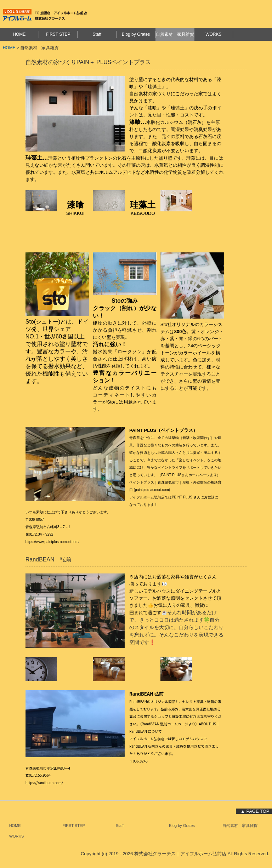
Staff (97, 34)
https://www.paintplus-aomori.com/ (52, 542)
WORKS (213, 34)
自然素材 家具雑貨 (175, 34)
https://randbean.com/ (44, 783)
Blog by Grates (136, 34)
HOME (19, 34)
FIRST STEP (58, 34)
